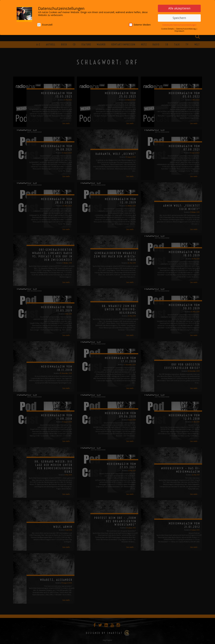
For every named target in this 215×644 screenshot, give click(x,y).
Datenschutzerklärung (186, 28)
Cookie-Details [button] (168, 28)
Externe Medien (140, 24)
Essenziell (45, 24)
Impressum (179, 30)
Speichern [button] (179, 17)
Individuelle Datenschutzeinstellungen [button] (179, 24)
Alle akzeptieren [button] (179, 8)
